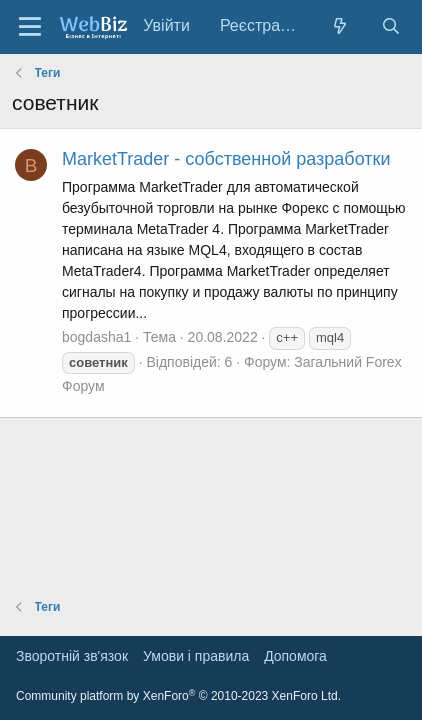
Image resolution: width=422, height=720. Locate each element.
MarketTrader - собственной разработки (226, 159)
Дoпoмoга (295, 656)
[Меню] (30, 27)
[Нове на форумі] (340, 26)
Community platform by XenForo (178, 696)
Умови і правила (196, 656)
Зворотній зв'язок (72, 656)
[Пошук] (390, 26)
